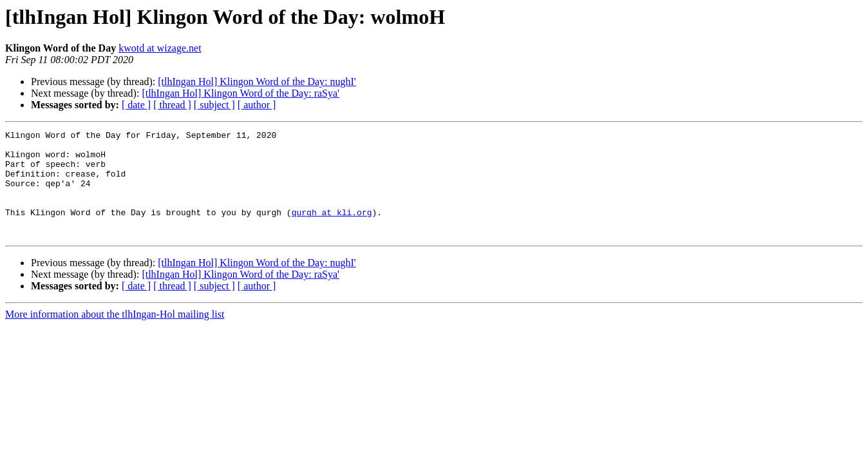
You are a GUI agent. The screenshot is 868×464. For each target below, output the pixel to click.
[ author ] (257, 105)
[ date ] (136, 105)
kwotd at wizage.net (160, 48)
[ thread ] (172, 105)
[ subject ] (214, 105)
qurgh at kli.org (332, 229)
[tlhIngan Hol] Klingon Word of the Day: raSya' (241, 93)
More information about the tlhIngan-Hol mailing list (115, 335)
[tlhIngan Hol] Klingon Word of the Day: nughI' (257, 82)
